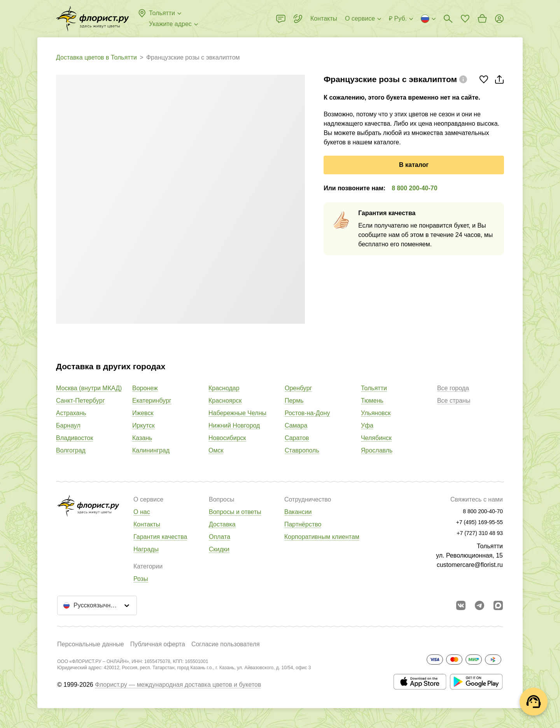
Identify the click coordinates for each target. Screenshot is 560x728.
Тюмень (372, 401)
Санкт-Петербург (80, 401)
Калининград (151, 450)
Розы (141, 579)
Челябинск (376, 438)
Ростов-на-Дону (307, 413)
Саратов (297, 438)
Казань (142, 438)
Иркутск (143, 425)
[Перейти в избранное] (465, 19)
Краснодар (224, 388)
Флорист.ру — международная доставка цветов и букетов (178, 685)
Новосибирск (227, 438)
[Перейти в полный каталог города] (93, 19)
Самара (296, 425)
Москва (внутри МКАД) (89, 388)
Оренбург (298, 388)
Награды (146, 549)
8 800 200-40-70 (414, 188)
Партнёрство (303, 524)
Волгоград (71, 450)
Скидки (219, 549)
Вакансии (298, 512)
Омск (216, 450)
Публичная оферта (158, 644)
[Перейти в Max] (498, 605)
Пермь (294, 401)
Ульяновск (376, 413)
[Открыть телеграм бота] (479, 605)
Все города (453, 388)
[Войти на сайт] (499, 19)
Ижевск (143, 413)
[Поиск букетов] (448, 19)
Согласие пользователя (226, 644)
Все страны (454, 401)
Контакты (147, 524)
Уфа (367, 425)
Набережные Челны (237, 413)
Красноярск (225, 401)
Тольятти (374, 388)
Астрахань (71, 413)
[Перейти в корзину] (482, 19)
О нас (142, 512)
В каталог (414, 165)
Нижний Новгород (234, 425)
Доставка (222, 524)
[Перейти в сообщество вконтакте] (461, 605)
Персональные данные (91, 644)
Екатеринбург (152, 401)
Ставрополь (302, 450)
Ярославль (377, 450)
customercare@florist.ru (470, 565)
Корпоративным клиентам (322, 537)
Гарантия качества (160, 537)
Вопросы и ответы (235, 512)
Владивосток (74, 438)
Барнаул (68, 425)
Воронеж (145, 388)
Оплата (220, 537)
